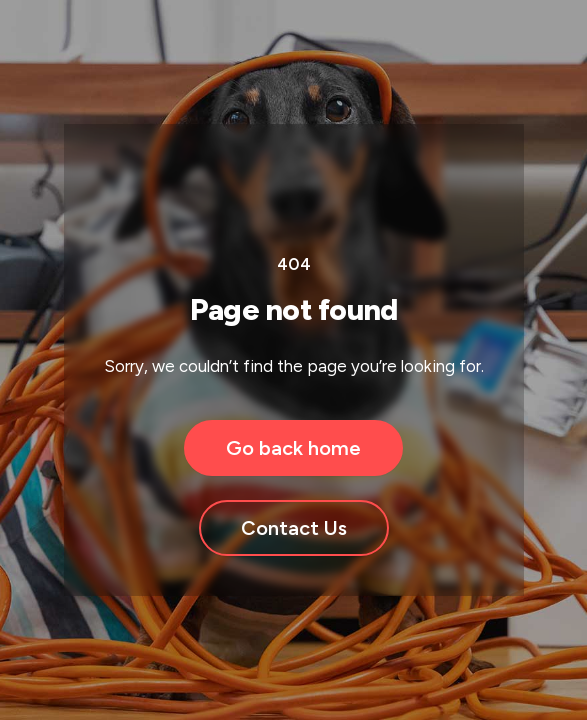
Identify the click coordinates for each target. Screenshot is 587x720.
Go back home (293, 448)
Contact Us (294, 528)
